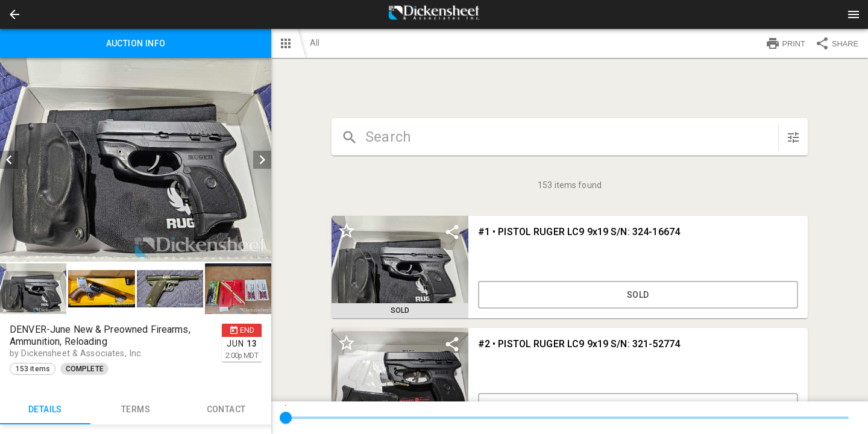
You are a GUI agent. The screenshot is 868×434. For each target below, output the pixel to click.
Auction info (136, 43)
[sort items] (793, 137)
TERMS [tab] (136, 410)
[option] (136, 160)
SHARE (837, 43)
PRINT (785, 43)
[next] (262, 160)
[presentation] (434, 14)
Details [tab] (45, 410)
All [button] (315, 43)
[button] (14, 14)
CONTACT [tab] (226, 410)
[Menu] (854, 14)
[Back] (14, 14)
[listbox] (136, 160)
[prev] (9, 160)
